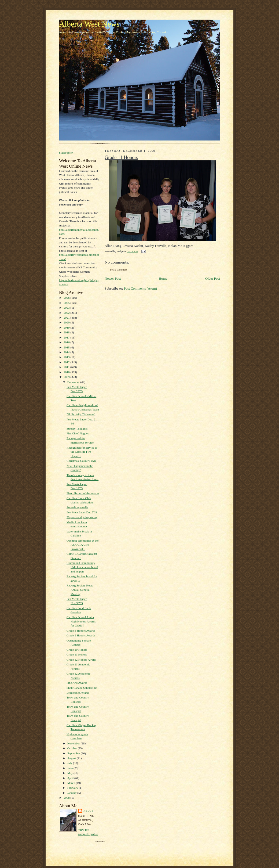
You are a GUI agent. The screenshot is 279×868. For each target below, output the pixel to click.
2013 (67, 357)
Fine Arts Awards (77, 683)
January (72, 793)
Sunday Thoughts (77, 428)
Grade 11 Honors (77, 654)
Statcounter (66, 153)
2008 (67, 798)
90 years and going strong (82, 517)
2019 (67, 327)
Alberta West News (89, 24)
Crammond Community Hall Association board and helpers (82, 567)
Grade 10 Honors (77, 650)
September (74, 753)
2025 (67, 303)
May (70, 773)
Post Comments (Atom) (141, 288)
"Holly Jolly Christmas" (81, 414)
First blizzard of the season (83, 493)
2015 (67, 347)
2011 (67, 367)
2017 (67, 337)
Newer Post (113, 278)
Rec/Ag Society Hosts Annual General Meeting (80, 590)
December (74, 382)
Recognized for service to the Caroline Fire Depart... (82, 452)
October (73, 748)
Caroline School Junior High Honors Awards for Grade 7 (81, 621)
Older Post (213, 278)
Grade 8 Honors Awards (81, 631)
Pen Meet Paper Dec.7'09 (82, 512)
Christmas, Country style (81, 461)
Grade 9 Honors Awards (81, 635)
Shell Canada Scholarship (82, 688)
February (73, 788)
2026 (67, 298)
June (70, 768)
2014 (67, 352)
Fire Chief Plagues (78, 433)
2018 (67, 332)
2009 (67, 377)
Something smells (77, 507)
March (72, 783)
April (71, 778)
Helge (89, 811)
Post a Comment (119, 270)
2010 (67, 372)
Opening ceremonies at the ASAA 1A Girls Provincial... (82, 545)
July (70, 763)
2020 (67, 322)
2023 (67, 308)
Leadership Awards (78, 693)
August (72, 758)
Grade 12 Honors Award (81, 660)
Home (163, 278)
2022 (67, 313)
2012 (67, 362)
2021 (67, 318)
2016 (67, 342)
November (74, 743)
